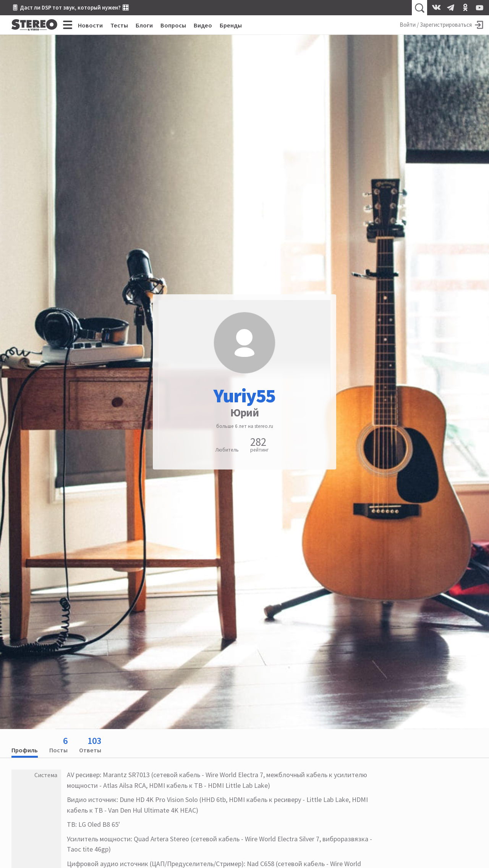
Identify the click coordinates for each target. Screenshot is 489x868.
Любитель (227, 450)
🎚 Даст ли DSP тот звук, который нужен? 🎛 (70, 7)
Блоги (144, 25)
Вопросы (173, 25)
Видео (203, 25)
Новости (90, 25)
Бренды (231, 25)
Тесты (119, 25)
